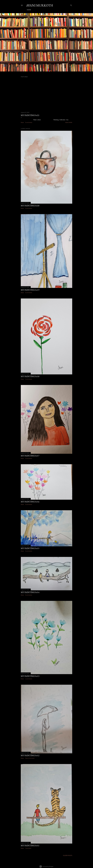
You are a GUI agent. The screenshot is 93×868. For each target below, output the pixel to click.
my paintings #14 (30, 592)
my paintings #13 (30, 676)
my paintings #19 (30, 290)
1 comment (28, 848)
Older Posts (68, 855)
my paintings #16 (30, 502)
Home (29, 10)
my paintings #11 (30, 845)
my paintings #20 (30, 206)
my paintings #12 (30, 755)
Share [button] (22, 122)
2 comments (29, 379)
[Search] (71, 5)
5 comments (29, 208)
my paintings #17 (30, 456)
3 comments (29, 458)
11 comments (29, 122)
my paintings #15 (30, 548)
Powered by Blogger (46, 866)
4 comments (29, 679)
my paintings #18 (30, 376)
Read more (69, 122)
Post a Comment (30, 758)
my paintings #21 (30, 115)
